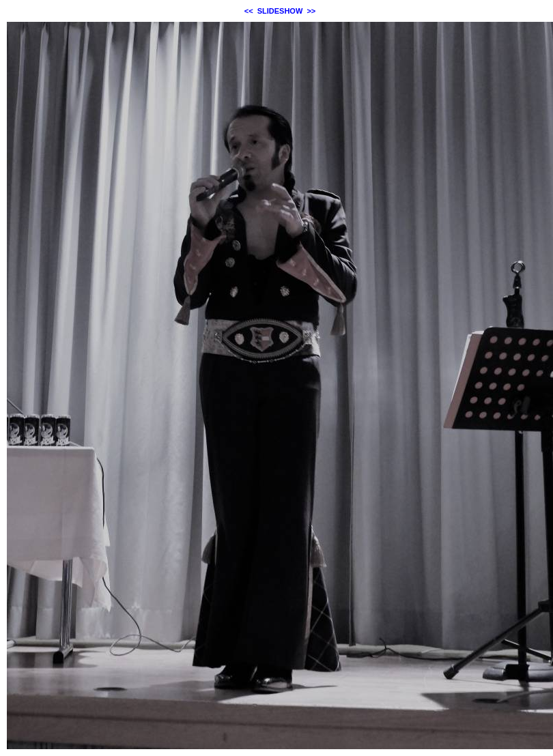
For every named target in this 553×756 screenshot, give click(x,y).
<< (249, 11)
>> (311, 11)
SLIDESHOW (280, 11)
